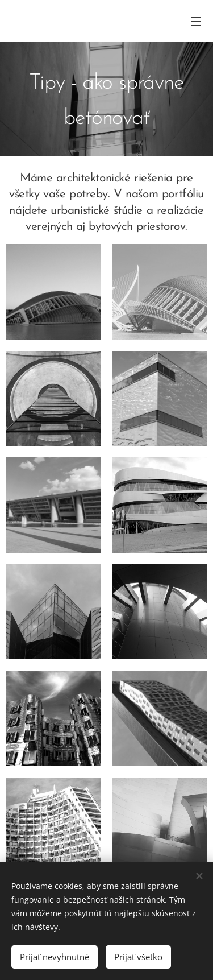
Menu (196, 22)
